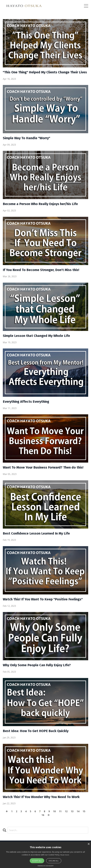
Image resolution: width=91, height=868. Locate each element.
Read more (65, 855)
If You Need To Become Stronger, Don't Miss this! (41, 270)
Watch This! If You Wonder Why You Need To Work (41, 797)
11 (60, 811)
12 (66, 811)
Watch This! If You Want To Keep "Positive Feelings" (43, 599)
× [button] (89, 844)
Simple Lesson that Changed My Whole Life (36, 336)
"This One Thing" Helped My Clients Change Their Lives (45, 72)
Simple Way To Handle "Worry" (26, 138)
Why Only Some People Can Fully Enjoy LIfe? (37, 665)
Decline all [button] (54, 861)
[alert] (45, 855)
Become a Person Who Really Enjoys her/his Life (40, 204)
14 (78, 811)
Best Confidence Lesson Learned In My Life (36, 533)
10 (54, 811)
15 (84, 811)
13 (72, 811)
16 (43, 815)
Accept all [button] (37, 861)
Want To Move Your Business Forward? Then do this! (43, 467)
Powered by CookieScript (46, 866)
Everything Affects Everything (26, 402)
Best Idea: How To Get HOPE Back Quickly (36, 731)
